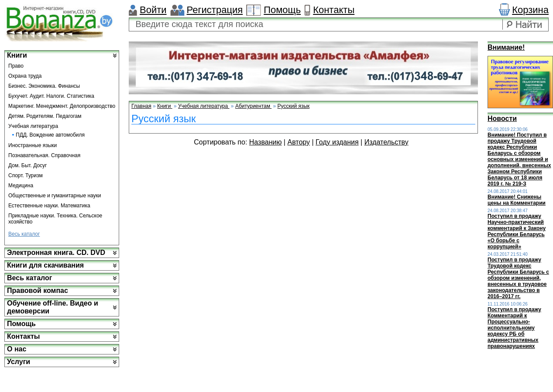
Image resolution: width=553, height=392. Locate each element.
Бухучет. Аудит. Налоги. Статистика (51, 96)
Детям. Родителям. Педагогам (45, 116)
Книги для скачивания (45, 265)
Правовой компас (38, 291)
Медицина (21, 186)
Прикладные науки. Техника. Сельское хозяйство (55, 219)
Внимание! (506, 47)
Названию (266, 142)
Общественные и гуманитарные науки (55, 196)
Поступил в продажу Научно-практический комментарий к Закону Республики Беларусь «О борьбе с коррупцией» (517, 231)
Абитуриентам (253, 106)
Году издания (337, 142)
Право (16, 66)
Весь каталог (24, 234)
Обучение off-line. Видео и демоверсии (53, 307)
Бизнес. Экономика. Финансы (44, 86)
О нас (17, 349)
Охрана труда (25, 76)
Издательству (386, 142)
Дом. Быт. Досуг (28, 165)
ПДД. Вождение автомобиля (50, 135)
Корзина (530, 10)
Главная (141, 106)
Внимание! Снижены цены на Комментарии (517, 200)
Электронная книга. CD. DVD (56, 253)
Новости (502, 119)
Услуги (19, 362)
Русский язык (294, 106)
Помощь (282, 10)
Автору (299, 142)
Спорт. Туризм (26, 175)
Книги (17, 55)
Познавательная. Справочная (44, 155)
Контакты (334, 10)
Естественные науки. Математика (49, 206)
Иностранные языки (33, 145)
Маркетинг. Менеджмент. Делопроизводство (62, 106)
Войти (153, 10)
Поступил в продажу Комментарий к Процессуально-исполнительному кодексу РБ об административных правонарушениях (514, 328)
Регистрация (215, 10)
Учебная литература (33, 126)
